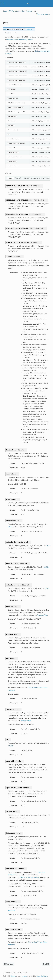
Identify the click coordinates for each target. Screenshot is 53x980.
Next (46, 964)
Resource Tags (42, 615)
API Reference (14, 11)
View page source (43, 14)
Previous (8, 964)
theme (24, 976)
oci (28, 3)
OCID (10, 527)
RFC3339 (12, 910)
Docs (5, 11)
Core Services (27, 11)
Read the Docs (42, 976)
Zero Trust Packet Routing (29, 877)
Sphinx (13, 976)
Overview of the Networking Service (19, 40)
